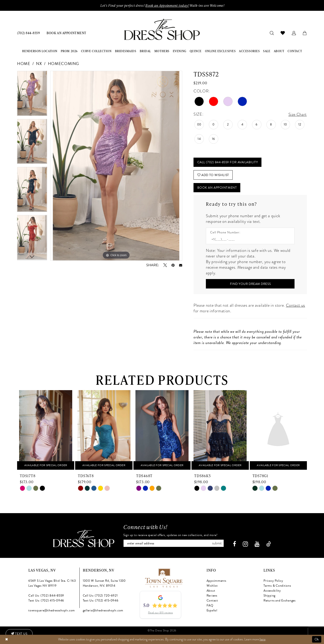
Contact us (296, 305)
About (211, 591)
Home (24, 64)
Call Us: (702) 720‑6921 (100, 596)
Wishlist (212, 586)
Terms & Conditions (277, 586)
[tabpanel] (32, 95)
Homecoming (63, 64)
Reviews (212, 596)
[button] (294, 33)
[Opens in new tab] (163, 577)
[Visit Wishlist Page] (283, 33)
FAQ (210, 605)
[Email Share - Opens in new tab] (181, 265)
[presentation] (46, 430)
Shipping (269, 596)
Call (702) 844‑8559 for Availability (228, 162)
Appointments (216, 581)
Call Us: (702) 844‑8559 (46, 596)
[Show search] (272, 33)
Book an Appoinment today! (167, 5)
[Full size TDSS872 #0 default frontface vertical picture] (116, 166)
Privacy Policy (273, 581)
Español (212, 610)
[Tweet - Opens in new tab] (165, 265)
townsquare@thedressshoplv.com (52, 610)
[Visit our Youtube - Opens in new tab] (257, 544)
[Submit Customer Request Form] (250, 284)
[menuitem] (28, 33)
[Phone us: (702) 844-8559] (28, 33)
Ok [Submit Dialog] (317, 639)
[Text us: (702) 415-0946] (19, 634)
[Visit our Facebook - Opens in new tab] (234, 544)
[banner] (162, 30)
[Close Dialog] (7, 639)
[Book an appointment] (66, 33)
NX (39, 64)
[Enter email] (174, 543)
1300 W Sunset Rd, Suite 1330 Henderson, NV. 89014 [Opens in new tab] (104, 583)
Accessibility (272, 591)
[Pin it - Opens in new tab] (173, 265)
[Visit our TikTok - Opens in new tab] (269, 544)
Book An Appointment (217, 188)
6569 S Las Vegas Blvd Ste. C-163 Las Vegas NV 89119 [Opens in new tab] (52, 583)
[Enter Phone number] (248, 239)
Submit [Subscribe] (217, 543)
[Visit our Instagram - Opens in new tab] (245, 544)
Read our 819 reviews (161, 613)
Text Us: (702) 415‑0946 (46, 600)
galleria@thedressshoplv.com (103, 610)
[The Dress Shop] (84, 538)
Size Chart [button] (298, 114)
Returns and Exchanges (280, 600)
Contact (212, 600)
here (263, 639)
